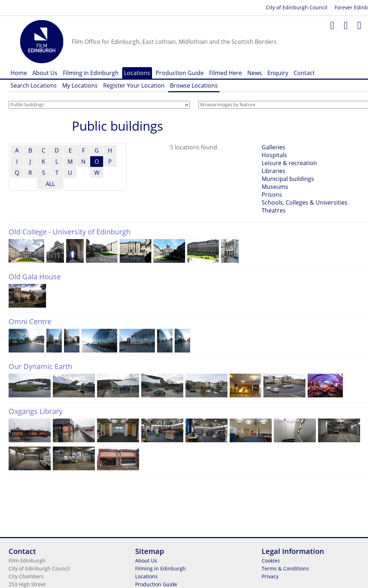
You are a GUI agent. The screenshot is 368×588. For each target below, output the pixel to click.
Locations (137, 73)
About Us (45, 73)
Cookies (271, 561)
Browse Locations (194, 85)
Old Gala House (35, 277)
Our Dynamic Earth (40, 366)
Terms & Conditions (285, 568)
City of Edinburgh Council (297, 7)
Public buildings (118, 126)
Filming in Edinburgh (91, 73)
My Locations (80, 85)
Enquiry (278, 73)
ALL (50, 184)
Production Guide (180, 73)
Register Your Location (134, 85)
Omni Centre (30, 321)
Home (19, 73)
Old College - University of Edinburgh (70, 232)
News (255, 73)
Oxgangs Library (36, 411)
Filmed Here (226, 73)
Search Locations (34, 85)
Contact (304, 73)
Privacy (270, 576)
